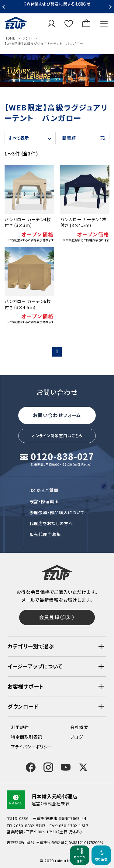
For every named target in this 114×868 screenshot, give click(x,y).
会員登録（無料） (57, 617)
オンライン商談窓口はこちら (57, 435)
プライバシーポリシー (31, 747)
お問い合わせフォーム (57, 415)
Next (110, 7)
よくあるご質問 (44, 490)
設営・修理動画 (44, 501)
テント (27, 38)
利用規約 (20, 727)
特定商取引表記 (27, 737)
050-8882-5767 (31, 826)
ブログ (76, 737)
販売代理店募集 (45, 534)
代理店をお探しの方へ (51, 523)
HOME (10, 38)
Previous (4, 7)
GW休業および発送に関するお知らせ (57, 4)
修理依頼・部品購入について (57, 512)
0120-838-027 (62, 457)
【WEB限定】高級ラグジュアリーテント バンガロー (44, 44)
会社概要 (79, 727)
